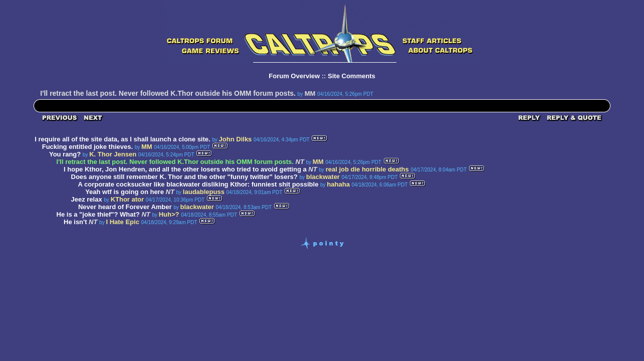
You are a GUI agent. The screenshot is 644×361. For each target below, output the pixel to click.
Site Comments (352, 76)
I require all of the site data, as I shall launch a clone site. (122, 139)
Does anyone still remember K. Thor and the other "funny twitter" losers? (184, 177)
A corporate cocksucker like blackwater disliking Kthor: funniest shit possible (198, 184)
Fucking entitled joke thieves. (87, 147)
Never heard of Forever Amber (125, 207)
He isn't (75, 222)
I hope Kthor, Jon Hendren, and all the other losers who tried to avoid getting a (185, 169)
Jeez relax (87, 199)
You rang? (65, 154)
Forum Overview (294, 76)
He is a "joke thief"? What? (98, 214)
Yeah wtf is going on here (125, 192)
